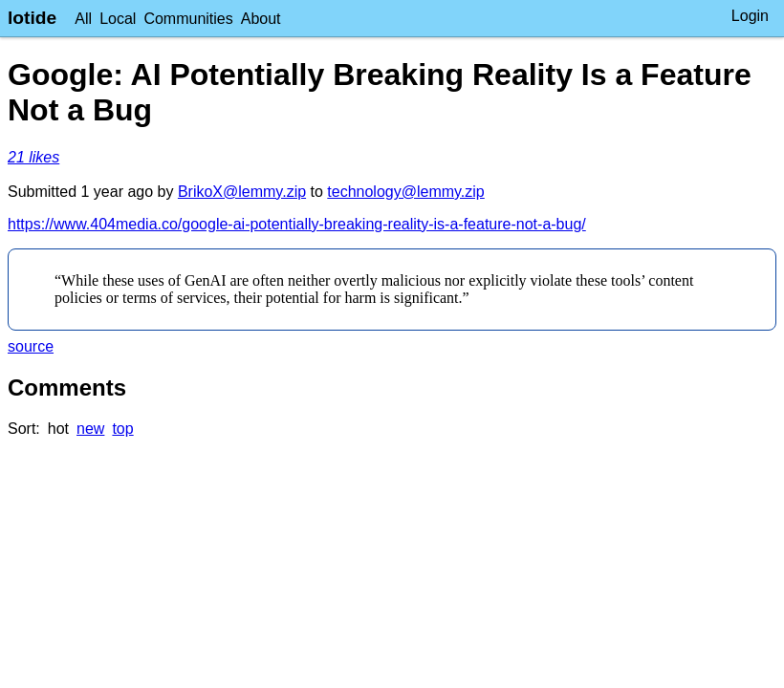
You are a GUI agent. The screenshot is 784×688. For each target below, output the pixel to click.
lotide (32, 18)
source (31, 346)
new (90, 429)
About (261, 19)
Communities (188, 19)
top (122, 429)
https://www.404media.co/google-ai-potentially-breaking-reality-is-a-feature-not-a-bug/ (297, 224)
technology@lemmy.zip (405, 192)
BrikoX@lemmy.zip (242, 192)
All (83, 19)
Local (118, 19)
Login (750, 16)
